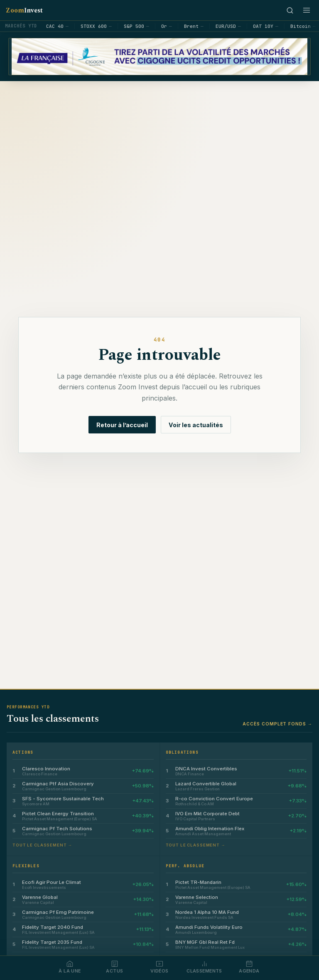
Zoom (24, 10)
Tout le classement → (42, 845)
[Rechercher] (290, 10)
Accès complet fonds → (277, 724)
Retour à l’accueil (122, 425)
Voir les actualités (196, 425)
